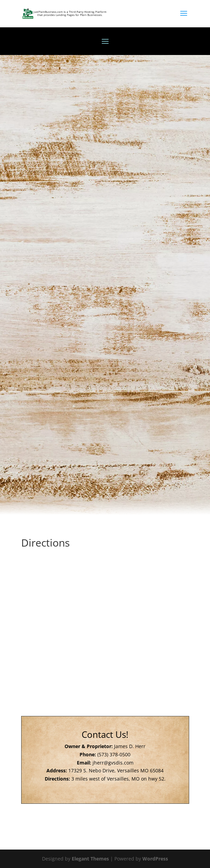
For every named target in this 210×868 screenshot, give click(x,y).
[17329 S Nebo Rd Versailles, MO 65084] (105, 607)
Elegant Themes (90, 859)
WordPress (155, 859)
